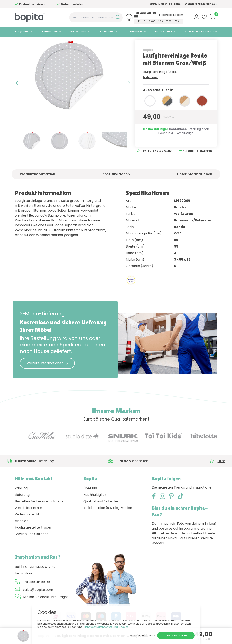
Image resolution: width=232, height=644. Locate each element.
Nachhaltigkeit (95, 506)
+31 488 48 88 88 (145, 15)
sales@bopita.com (171, 15)
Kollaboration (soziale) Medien (108, 519)
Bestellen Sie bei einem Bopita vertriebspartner (39, 516)
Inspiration (23, 584)
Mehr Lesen (151, 88)
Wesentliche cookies (143, 636)
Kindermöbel (134, 32)
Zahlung (21, 499)
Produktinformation (38, 185)
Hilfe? (156, 162)
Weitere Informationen (47, 374)
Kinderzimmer (164, 32)
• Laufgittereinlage (59, 42)
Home (19, 42)
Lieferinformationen (195, 185)
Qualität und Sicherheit (102, 512)
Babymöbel (50, 32)
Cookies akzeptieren (176, 636)
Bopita (148, 61)
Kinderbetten (106, 32)
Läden (153, 4)
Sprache (176, 4)
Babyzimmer (78, 32)
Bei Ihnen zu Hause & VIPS (35, 578)
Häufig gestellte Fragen (34, 538)
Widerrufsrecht (27, 525)
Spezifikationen (116, 185)
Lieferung (22, 506)
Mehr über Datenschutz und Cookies (106, 627)
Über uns (91, 499)
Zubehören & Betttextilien (200, 32)
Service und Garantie (32, 545)
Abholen (22, 532)
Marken (163, 4)
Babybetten (22, 32)
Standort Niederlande (201, 4)
